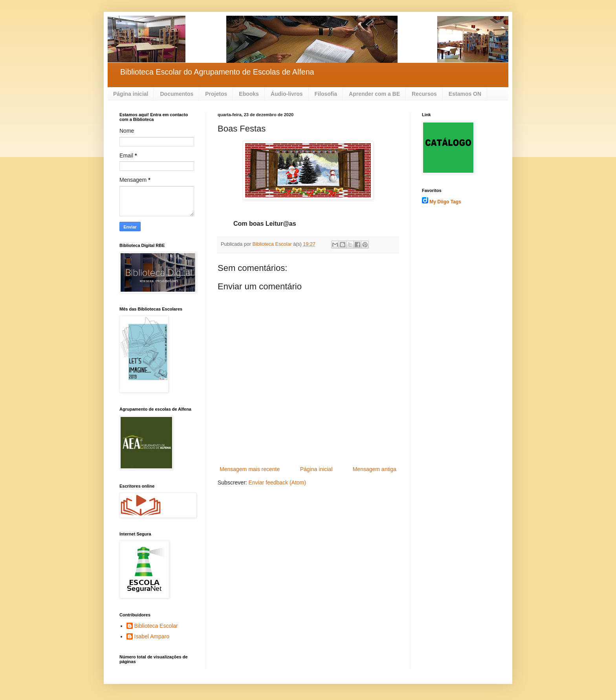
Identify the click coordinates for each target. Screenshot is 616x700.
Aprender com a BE (374, 94)
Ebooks (249, 94)
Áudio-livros (287, 94)
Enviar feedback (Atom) (277, 483)
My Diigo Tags (445, 202)
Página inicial (131, 94)
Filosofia (326, 94)
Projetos (216, 94)
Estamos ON (465, 94)
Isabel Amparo (152, 636)
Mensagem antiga (375, 469)
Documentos (177, 94)
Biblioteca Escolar (156, 626)
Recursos (424, 94)
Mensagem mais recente (250, 469)
